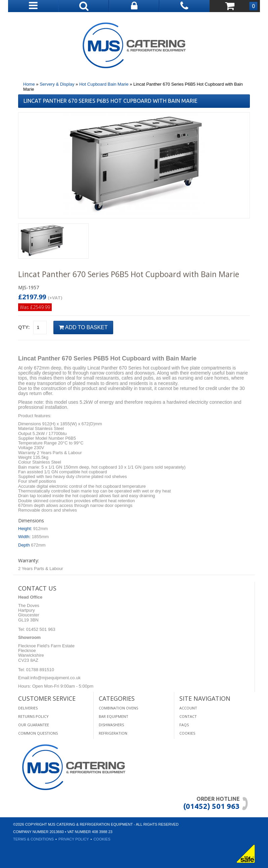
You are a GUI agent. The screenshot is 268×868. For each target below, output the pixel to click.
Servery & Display (57, 84)
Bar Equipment (114, 716)
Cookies (187, 733)
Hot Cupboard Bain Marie (104, 84)
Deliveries (28, 708)
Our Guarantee (34, 725)
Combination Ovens (118, 708)
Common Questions (38, 733)
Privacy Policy (74, 839)
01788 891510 (39, 670)
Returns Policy (33, 716)
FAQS (184, 725)
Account (188, 708)
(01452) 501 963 (211, 806)
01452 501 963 (40, 629)
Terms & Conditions (33, 839)
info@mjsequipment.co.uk (55, 678)
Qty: (24, 327)
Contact (188, 716)
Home (29, 84)
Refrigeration (113, 733)
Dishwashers (111, 725)
